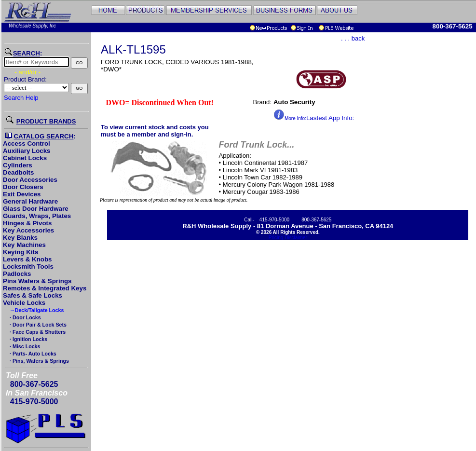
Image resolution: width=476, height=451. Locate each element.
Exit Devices (22, 194)
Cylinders (18, 165)
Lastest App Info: (314, 118)
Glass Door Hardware (36, 209)
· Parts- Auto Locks (32, 354)
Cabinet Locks (25, 158)
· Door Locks (25, 317)
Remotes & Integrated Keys (45, 288)
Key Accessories (28, 230)
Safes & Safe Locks (33, 295)
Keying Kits (20, 252)
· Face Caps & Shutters (37, 332)
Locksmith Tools (28, 266)
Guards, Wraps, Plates (37, 216)
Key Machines (24, 245)
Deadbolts (18, 172)
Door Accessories (30, 180)
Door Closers (23, 187)
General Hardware (30, 201)
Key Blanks (20, 238)
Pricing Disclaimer (288, 238)
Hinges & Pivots (27, 223)
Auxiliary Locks (27, 151)
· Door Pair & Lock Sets (37, 325)
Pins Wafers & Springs (37, 281)
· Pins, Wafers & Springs (39, 361)
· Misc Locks (24, 346)
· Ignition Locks (28, 339)
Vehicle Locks (24, 303)
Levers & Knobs (27, 259)
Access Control (27, 143)
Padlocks (17, 274)
